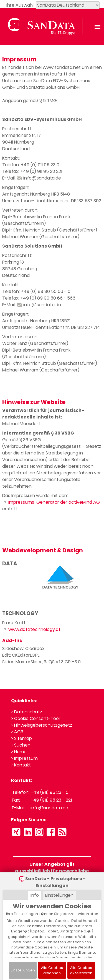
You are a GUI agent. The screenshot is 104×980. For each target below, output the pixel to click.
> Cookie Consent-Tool (35, 718)
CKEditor (21, 655)
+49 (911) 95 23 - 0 (50, 792)
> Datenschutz (27, 712)
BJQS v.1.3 (54, 662)
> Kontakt (21, 765)
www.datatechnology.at (31, 629)
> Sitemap (21, 738)
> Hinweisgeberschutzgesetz (42, 725)
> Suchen (21, 745)
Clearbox (35, 648)
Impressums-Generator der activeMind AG (51, 502)
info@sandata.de (39, 178)
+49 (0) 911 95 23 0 (40, 165)
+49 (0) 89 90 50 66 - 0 (46, 291)
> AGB (17, 732)
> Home (19, 752)
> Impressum (24, 758)
